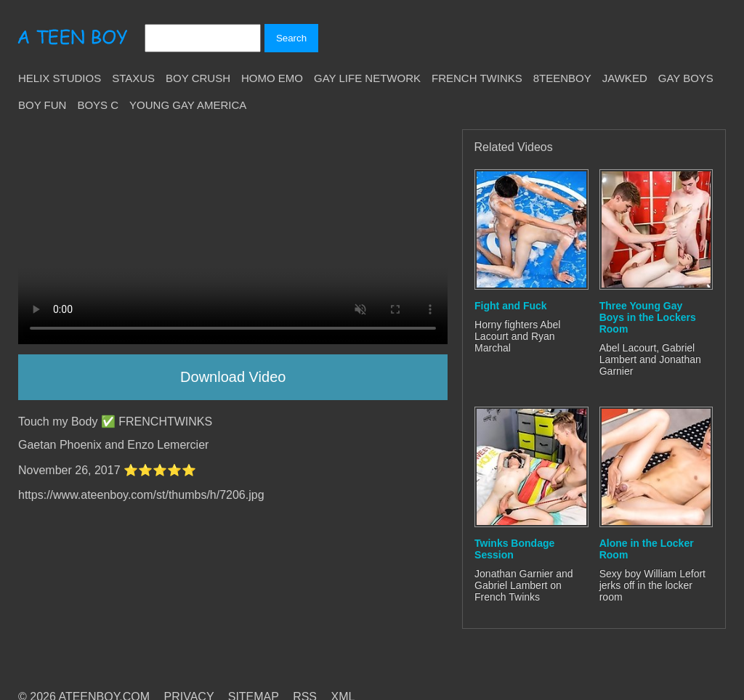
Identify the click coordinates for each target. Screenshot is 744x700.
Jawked (625, 78)
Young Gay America (188, 105)
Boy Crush (198, 78)
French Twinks (477, 78)
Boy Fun (42, 105)
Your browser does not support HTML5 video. (233, 237)
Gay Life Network (367, 78)
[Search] (203, 38)
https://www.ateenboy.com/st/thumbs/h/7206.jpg (141, 495)
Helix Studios (60, 78)
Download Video (233, 377)
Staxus (133, 78)
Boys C (98, 105)
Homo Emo (272, 78)
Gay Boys (686, 78)
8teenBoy (562, 78)
